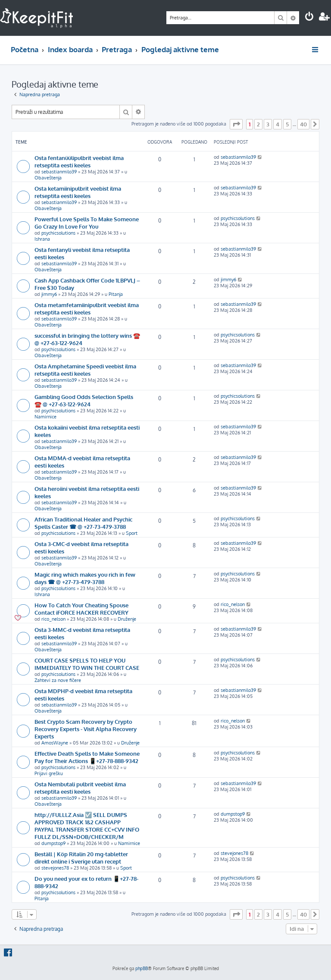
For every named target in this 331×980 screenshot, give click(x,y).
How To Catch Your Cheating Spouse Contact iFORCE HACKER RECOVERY (81, 609)
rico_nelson (53, 619)
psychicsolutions (58, 233)
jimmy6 (49, 294)
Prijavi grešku (49, 773)
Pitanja (116, 294)
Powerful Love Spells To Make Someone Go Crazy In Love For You (87, 223)
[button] (236, 124)
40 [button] (303, 124)
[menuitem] (309, 17)
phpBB (142, 968)
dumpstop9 (53, 843)
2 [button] (258, 124)
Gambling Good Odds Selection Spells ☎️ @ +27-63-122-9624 (84, 400)
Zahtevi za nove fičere (58, 680)
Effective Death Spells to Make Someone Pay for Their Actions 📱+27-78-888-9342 (87, 757)
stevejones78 (55, 868)
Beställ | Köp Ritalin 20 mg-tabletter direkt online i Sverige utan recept (81, 857)
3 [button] (268, 124)
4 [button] (278, 124)
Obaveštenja (48, 178)
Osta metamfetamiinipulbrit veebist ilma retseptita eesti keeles (87, 308)
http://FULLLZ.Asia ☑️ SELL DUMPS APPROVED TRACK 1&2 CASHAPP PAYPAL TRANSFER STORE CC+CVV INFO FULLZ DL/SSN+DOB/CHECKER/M (87, 826)
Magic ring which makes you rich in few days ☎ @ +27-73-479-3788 (85, 578)
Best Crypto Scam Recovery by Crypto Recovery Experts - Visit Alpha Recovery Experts (86, 729)
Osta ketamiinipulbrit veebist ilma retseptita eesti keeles (78, 192)
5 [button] (287, 124)
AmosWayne (55, 743)
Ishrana (42, 239)
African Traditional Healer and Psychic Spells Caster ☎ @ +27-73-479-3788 (83, 523)
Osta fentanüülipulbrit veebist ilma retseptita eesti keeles (79, 161)
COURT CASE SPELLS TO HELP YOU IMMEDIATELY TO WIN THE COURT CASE (87, 664)
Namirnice (45, 417)
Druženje (127, 619)
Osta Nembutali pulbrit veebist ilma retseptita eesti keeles (80, 788)
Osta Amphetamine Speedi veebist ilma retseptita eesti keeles (85, 370)
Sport (132, 533)
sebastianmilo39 (59, 172)
